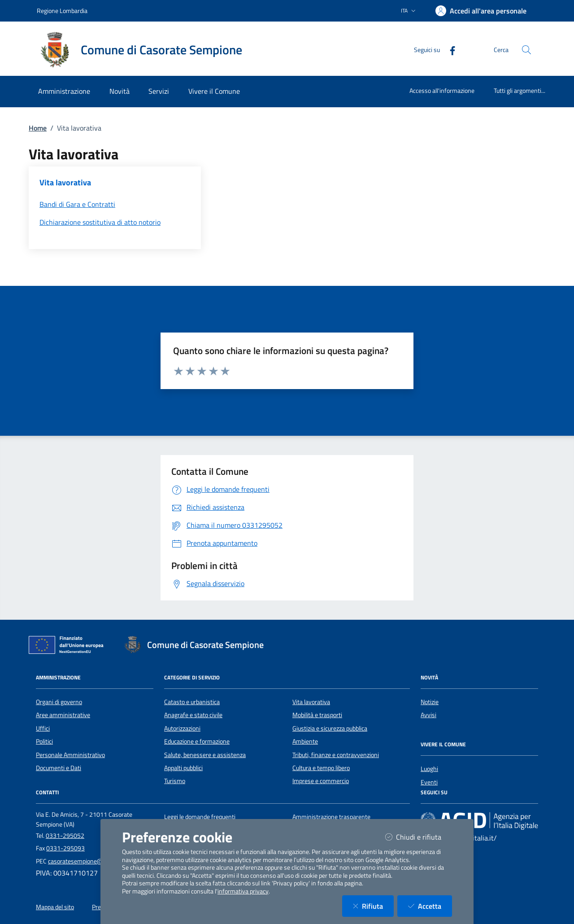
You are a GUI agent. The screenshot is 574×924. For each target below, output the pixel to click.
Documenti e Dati (59, 768)
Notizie (430, 702)
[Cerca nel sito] (526, 50)
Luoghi (429, 769)
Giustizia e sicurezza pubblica (330, 728)
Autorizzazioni (182, 728)
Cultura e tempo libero (321, 768)
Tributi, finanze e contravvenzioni (336, 755)
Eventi (429, 782)
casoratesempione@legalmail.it (90, 861)
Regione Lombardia (62, 11)
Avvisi (428, 715)
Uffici (43, 728)
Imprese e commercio (321, 781)
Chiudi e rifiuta (419, 837)
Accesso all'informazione (442, 90)
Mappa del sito (55, 907)
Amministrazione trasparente (331, 817)
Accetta (430, 906)
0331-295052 (65, 836)
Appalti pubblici (183, 768)
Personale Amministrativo (70, 755)
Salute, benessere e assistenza (205, 755)
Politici (44, 741)
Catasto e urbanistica (192, 702)
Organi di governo (59, 702)
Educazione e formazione (197, 741)
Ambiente (305, 741)
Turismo (175, 781)
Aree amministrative (63, 715)
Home (38, 128)
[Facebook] (449, 50)
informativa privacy (243, 891)
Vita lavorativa (311, 702)
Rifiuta (373, 906)
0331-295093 (65, 848)
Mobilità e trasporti (317, 715)
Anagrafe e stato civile (193, 715)
